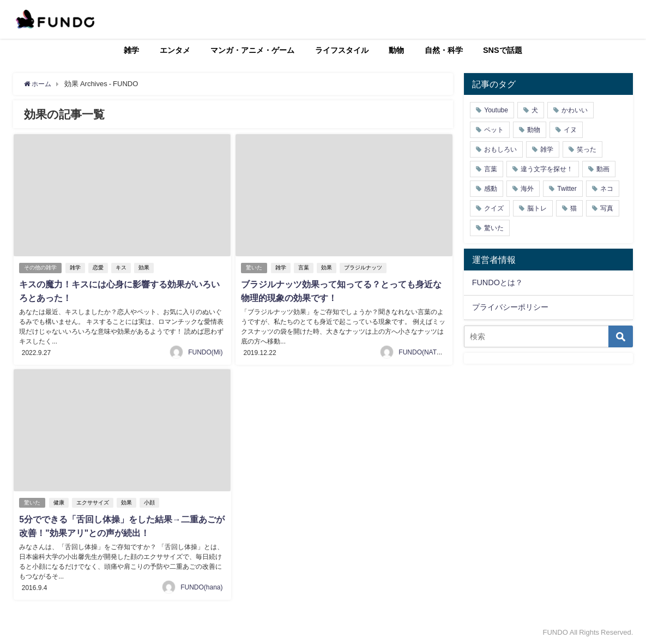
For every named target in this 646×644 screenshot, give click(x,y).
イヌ (570, 130)
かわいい (575, 110)
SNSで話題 (503, 50)
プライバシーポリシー (510, 307)
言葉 (305, 267)
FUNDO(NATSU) (423, 351)
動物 (396, 50)
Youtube (496, 110)
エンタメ (175, 50)
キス (122, 267)
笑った (587, 149)
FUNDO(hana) (201, 586)
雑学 (131, 50)
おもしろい (500, 149)
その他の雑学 (41, 267)
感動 (491, 189)
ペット (494, 130)
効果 (145, 267)
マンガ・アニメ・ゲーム (252, 50)
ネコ (607, 189)
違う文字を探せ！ (547, 169)
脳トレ (537, 208)
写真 (607, 208)
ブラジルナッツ (364, 267)
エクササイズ (94, 501)
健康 (60, 501)
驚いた (255, 267)
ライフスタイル (342, 50)
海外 (527, 189)
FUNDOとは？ (497, 282)
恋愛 (99, 267)
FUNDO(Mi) (205, 351)
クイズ (494, 208)
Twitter (567, 189)
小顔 (150, 501)
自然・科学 (444, 50)
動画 (603, 169)
